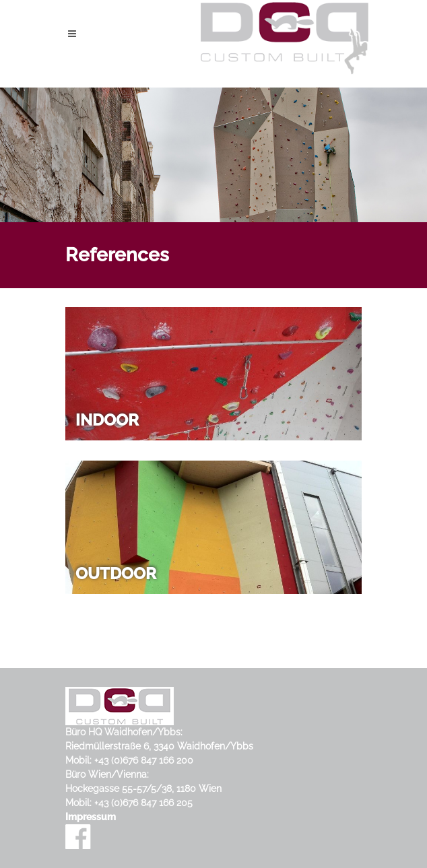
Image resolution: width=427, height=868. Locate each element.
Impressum (91, 817)
